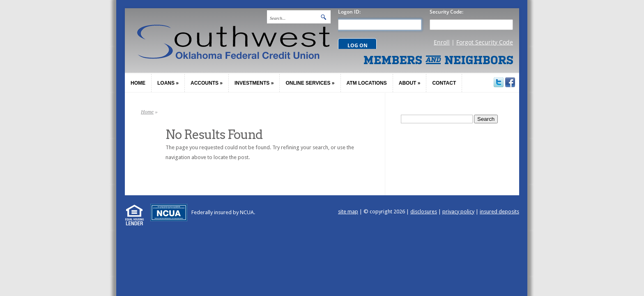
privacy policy (458, 212)
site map (348, 212)
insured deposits (499, 212)
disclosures (424, 212)
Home (147, 112)
